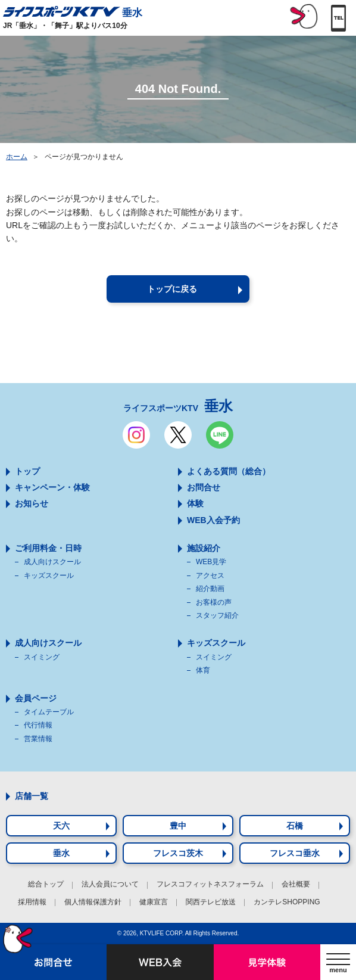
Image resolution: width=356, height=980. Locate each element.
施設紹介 (204, 548)
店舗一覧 (32, 796)
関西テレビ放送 (211, 902)
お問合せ (204, 487)
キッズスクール (49, 575)
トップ (27, 471)
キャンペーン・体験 (52, 487)
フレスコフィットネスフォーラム (210, 884)
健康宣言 (154, 902)
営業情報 (38, 739)
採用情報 (32, 902)
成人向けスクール (52, 562)
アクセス (210, 575)
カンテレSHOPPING (287, 902)
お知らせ (32, 503)
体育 (203, 670)
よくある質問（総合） (229, 471)
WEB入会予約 (213, 520)
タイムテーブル (49, 712)
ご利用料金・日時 (48, 548)
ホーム (17, 157)
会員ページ (36, 698)
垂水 (73, 11)
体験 (195, 503)
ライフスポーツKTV (178, 406)
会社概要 (296, 884)
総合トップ (46, 884)
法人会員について (110, 884)
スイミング (42, 657)
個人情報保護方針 (93, 902)
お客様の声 (214, 602)
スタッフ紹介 (217, 615)
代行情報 (38, 725)
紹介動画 (210, 589)
